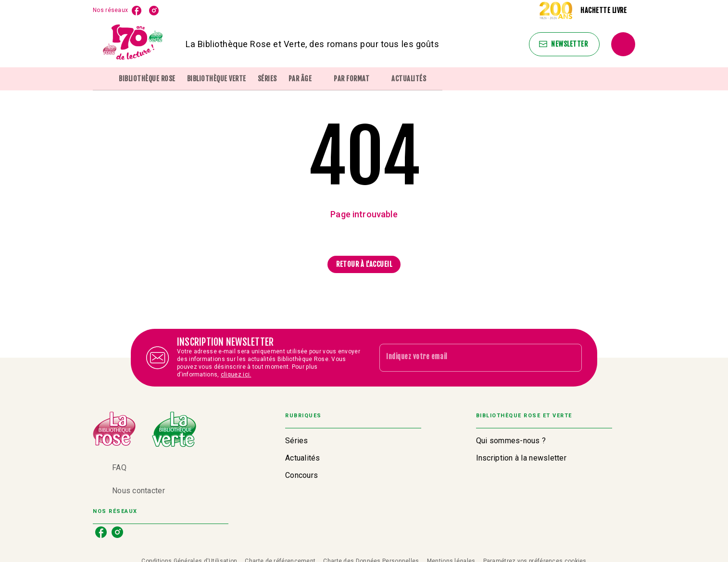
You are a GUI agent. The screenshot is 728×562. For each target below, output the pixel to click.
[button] (564, 44)
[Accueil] (133, 44)
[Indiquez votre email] (469, 358)
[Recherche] (623, 44)
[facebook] (137, 11)
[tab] (103, 79)
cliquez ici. (236, 375)
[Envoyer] (570, 358)
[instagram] (154, 11)
